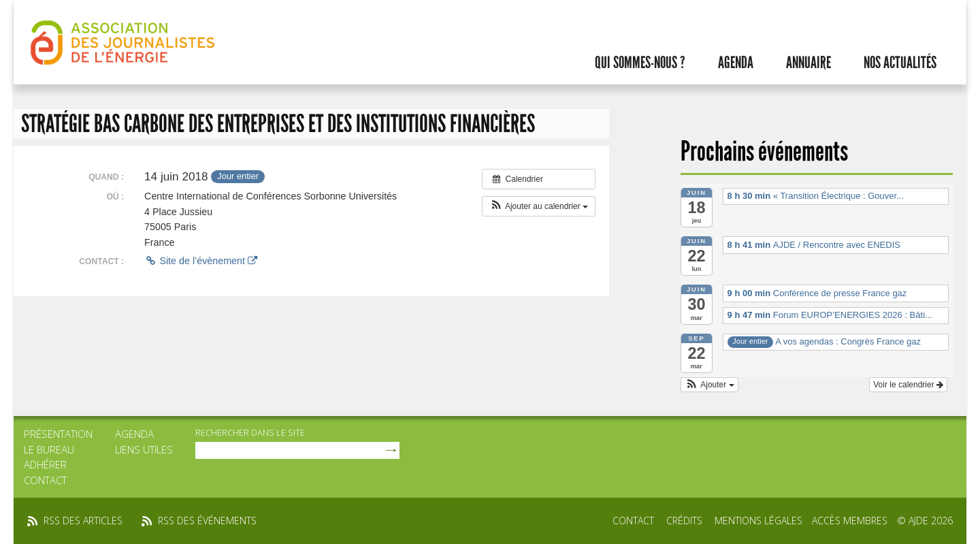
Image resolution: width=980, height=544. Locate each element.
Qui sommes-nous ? (640, 63)
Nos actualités (900, 63)
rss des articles (83, 521)
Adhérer (45, 464)
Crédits (684, 521)
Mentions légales (758, 521)
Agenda (736, 63)
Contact (45, 480)
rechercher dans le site (250, 432)
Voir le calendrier (908, 385)
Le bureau (49, 449)
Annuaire (808, 63)
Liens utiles (144, 449)
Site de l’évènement (201, 261)
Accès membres (850, 521)
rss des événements (207, 521)
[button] (539, 206)
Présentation (58, 434)
